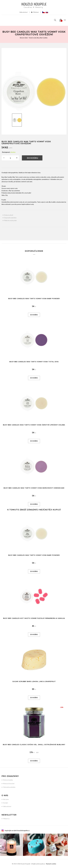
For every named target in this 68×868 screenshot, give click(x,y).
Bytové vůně (24, 38)
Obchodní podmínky (9, 787)
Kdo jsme (6, 799)
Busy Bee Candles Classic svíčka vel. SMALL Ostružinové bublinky (34, 745)
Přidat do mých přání (10, 220)
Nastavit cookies (51, 864)
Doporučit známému (10, 218)
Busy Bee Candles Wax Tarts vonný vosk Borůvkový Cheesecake (34, 488)
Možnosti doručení (9, 784)
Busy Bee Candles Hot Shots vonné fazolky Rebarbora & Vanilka (34, 618)
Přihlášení (35, 12)
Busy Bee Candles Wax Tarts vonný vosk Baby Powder (34, 299)
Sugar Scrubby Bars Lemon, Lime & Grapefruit (34, 681)
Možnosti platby (8, 780)
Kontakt (5, 803)
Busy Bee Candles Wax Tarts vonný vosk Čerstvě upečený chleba (34, 425)
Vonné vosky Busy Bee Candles (38, 38)
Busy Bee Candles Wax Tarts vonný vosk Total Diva (34, 362)
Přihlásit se (6, 819)
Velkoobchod (23, 12)
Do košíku (33, 158)
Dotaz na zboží (9, 215)
